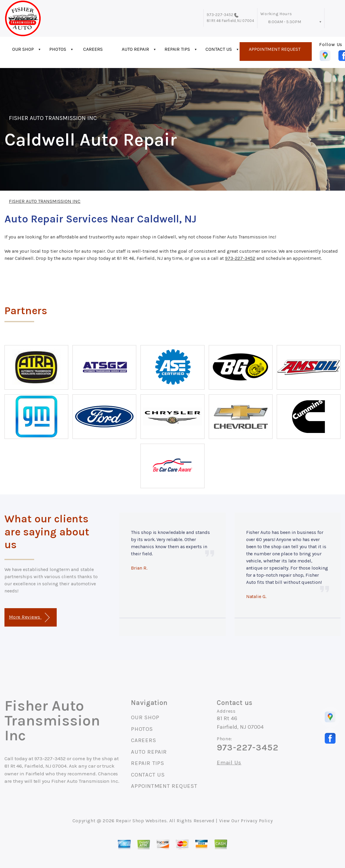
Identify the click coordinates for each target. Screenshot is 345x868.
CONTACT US (219, 49)
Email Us (229, 763)
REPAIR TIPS (177, 49)
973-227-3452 (220, 15)
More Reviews (29, 618)
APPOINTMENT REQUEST (275, 49)
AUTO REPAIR (135, 49)
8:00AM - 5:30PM (285, 22)
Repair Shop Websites (141, 821)
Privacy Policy (257, 821)
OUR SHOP (23, 49)
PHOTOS (58, 49)
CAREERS (93, 49)
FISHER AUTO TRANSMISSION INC (53, 118)
